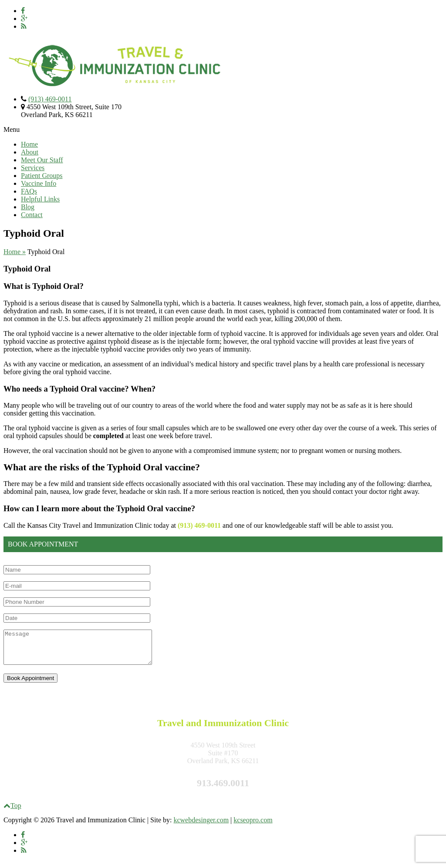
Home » (15, 252)
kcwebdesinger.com (201, 826)
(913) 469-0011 (50, 99)
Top (12, 812)
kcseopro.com (253, 826)
